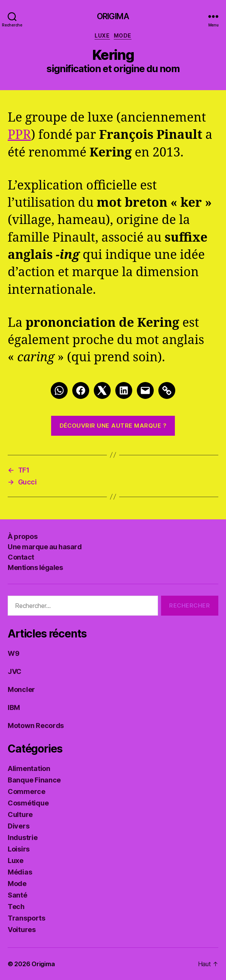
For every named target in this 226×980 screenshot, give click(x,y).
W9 (13, 653)
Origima (113, 16)
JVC (15, 671)
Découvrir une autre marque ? (113, 426)
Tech (16, 907)
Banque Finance (34, 780)
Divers (18, 826)
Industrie (23, 838)
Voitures (22, 930)
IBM (14, 707)
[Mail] (145, 390)
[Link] (167, 390)
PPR (19, 135)
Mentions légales (35, 567)
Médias (20, 872)
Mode (123, 35)
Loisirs (19, 849)
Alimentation (29, 768)
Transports (26, 918)
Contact (21, 557)
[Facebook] (81, 390)
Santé (17, 895)
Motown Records (36, 726)
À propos (22, 536)
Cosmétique (28, 803)
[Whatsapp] (59, 390)
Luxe (102, 35)
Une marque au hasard (45, 547)
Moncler (21, 689)
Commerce (27, 791)
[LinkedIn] (124, 390)
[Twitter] (102, 390)
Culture (20, 814)
